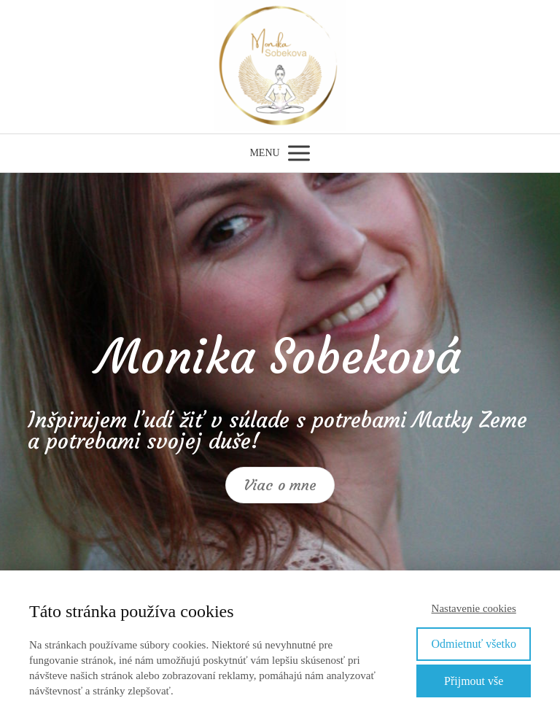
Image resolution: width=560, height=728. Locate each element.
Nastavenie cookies (474, 608)
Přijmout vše (474, 681)
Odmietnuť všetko (474, 644)
